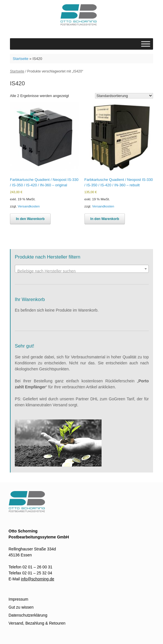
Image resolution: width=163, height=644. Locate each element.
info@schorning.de (38, 579)
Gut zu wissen (21, 607)
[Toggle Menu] (146, 44)
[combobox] (82, 269)
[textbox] (82, 271)
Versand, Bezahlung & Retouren (37, 623)
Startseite (21, 59)
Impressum (18, 599)
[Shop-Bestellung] (124, 96)
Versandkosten (29, 206)
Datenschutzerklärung (28, 615)
